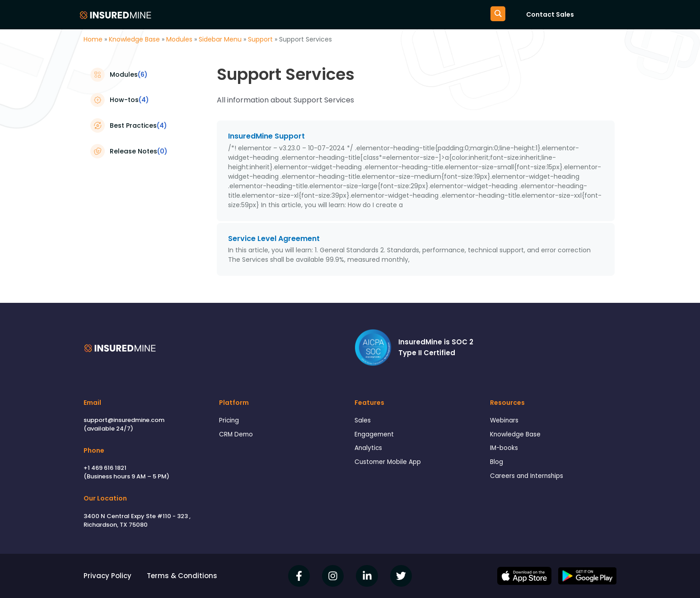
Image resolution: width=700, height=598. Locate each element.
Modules (179, 39)
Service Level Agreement (274, 239)
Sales (364, 421)
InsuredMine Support (266, 136)
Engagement (376, 436)
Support (260, 39)
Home (93, 39)
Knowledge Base (134, 39)
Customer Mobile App (391, 466)
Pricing (230, 421)
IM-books (505, 451)
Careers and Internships (530, 480)
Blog (497, 466)
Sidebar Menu (220, 39)
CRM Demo (238, 436)
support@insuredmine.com (124, 420)
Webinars (506, 421)
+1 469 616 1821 (105, 468)
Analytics (370, 451)
